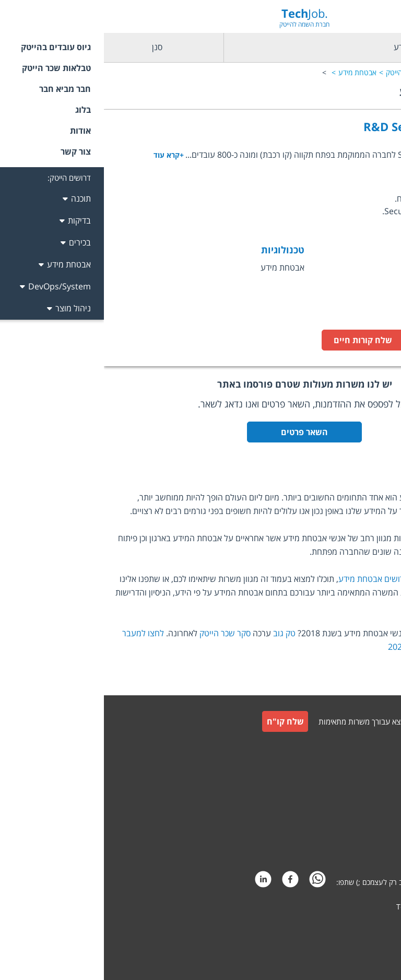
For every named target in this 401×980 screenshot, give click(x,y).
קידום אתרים (370, 926)
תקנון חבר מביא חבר (358, 821)
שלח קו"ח (181, 721)
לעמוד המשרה (349, 340)
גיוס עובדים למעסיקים (356, 748)
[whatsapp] (214, 882)
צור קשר (376, 771)
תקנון (380, 796)
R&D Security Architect (325, 126)
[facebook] (186, 882)
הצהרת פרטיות (366, 847)
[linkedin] (159, 882)
